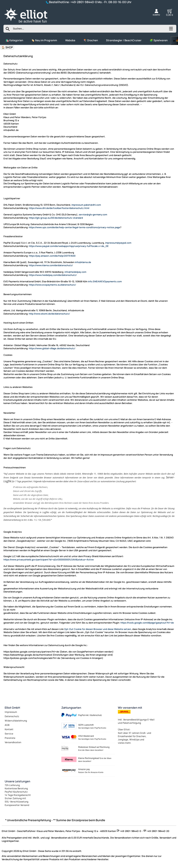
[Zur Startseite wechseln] (30, 23)
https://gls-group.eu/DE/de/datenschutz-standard (56, 218)
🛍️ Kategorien (14, 40)
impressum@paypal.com (118, 243)
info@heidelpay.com (75, 272)
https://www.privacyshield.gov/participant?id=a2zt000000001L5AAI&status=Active (49, 560)
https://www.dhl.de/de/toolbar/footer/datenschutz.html (59, 208)
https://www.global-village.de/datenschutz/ (52, 348)
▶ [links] (174, 41)
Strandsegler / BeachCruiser (124, 40)
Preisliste (10, 738)
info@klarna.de (83, 262)
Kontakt (9, 729)
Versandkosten (13, 742)
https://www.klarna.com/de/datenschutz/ (51, 265)
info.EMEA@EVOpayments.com (105, 281)
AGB (7, 725)
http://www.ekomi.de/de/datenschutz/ (49, 314)
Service (9, 734)
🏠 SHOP (7, 47)
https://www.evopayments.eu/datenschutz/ (52, 285)
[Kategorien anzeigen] (171, 30)
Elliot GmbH (12, 708)
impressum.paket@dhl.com (86, 205)
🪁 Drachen (91, 40)
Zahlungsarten (71, 708)
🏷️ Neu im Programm (44, 40)
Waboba (70, 40)
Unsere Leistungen (17, 781)
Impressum (11, 712)
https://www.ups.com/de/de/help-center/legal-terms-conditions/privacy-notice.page (74, 227)
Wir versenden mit (130, 708)
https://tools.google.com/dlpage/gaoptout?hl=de (147, 623)
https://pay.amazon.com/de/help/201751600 (52, 256)
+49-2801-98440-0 (84, 2)
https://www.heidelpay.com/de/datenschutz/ (53, 275)
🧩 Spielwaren (159, 40)
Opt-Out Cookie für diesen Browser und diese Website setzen (98, 629)
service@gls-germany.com (93, 214)
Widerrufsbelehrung (16, 721)
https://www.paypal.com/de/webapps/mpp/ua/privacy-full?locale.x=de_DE (69, 246)
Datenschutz (12, 716)
